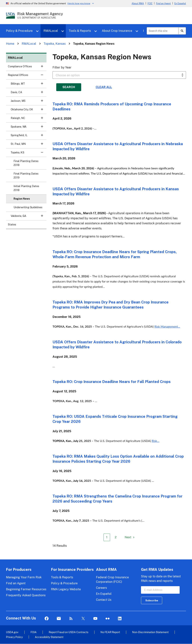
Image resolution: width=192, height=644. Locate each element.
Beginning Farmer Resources (26, 589)
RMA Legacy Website (66, 589)
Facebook (47, 619)
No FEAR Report (110, 632)
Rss (71, 619)
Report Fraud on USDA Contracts (69, 632)
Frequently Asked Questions (26, 595)
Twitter (83, 619)
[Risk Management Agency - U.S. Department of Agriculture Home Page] (40, 16)
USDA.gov (12, 632)
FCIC (150, 4)
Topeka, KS (29, 154)
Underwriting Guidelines (28, 207)
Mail (59, 619)
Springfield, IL (29, 136)
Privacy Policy (14, 637)
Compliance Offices (27, 68)
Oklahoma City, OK (29, 111)
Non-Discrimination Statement (150, 632)
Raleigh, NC (29, 119)
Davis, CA (29, 93)
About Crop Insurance (117, 31)
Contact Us (104, 600)
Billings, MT (29, 85)
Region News (22, 199)
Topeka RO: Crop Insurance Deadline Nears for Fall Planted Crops (112, 382)
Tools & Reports (80, 31)
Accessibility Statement (49, 637)
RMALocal (51, 31)
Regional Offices (27, 76)
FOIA (34, 632)
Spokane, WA (29, 128)
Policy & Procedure (19, 31)
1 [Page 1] (107, 537)
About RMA (138, 4)
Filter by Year (62, 67)
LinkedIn (120, 619)
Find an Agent (163, 4)
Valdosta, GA (29, 217)
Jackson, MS (29, 102)
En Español (180, 4)
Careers (101, 588)
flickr (108, 619)
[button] (42, 66)
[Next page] (130, 537)
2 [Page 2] (116, 537)
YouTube (95, 619)
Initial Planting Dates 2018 (26, 188)
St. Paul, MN (29, 145)
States (12, 225)
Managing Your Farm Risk (24, 577)
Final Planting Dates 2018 (26, 163)
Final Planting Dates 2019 (26, 176)
